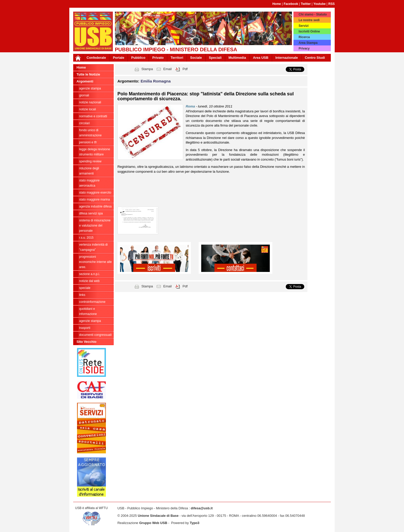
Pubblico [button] (138, 58)
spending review (90, 161)
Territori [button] (177, 58)
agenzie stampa (90, 88)
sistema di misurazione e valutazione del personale (95, 226)
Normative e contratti (93, 116)
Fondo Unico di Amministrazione (90, 133)
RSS (331, 4)
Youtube (320, 4)
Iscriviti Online (309, 31)
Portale (119, 58)
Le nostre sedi (309, 20)
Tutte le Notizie (88, 74)
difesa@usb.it (202, 508)
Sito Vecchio (86, 342)
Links (82, 295)
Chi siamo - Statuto (313, 14)
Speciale (85, 288)
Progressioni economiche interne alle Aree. (95, 262)
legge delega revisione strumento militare (95, 152)
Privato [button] (158, 58)
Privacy (304, 48)
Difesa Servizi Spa (91, 213)
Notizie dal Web (89, 281)
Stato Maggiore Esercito (95, 193)
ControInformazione (92, 302)
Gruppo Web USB (153, 523)
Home (277, 4)
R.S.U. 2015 (86, 238)
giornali (84, 95)
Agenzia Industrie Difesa (95, 206)
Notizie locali (87, 109)
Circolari (84, 123)
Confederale (96, 58)
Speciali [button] (215, 58)
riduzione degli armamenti (89, 171)
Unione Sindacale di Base (158, 516)
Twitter (306, 4)
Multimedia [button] (237, 58)
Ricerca (304, 37)
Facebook (291, 4)
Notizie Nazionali (90, 102)
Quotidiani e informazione (88, 311)
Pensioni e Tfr (88, 142)
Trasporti (85, 328)
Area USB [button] (261, 58)
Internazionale (287, 58)
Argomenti (85, 81)
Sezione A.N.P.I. (90, 274)
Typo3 (194, 523)
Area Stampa (308, 43)
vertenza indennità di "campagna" (93, 247)
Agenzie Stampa (90, 321)
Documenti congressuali (95, 335)
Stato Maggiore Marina (94, 199)
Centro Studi (315, 58)
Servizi (304, 26)
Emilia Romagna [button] (156, 81)
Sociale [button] (196, 58)
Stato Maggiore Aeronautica (89, 183)
